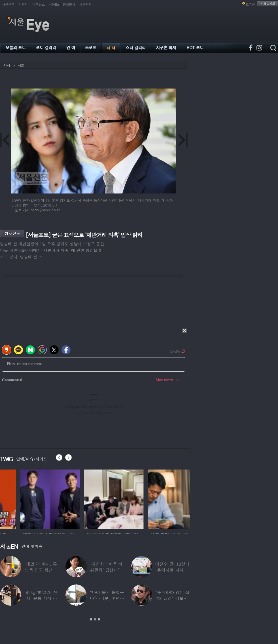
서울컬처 (86, 4)
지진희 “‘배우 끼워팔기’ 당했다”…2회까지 (107, 570)
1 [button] (91, 619)
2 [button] (95, 619)
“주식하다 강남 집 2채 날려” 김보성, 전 (172, 598)
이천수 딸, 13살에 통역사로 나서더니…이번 (173, 570)
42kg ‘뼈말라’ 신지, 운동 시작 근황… (42, 598)
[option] (30, 498)
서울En (54, 4)
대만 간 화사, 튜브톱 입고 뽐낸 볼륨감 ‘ (42, 570)
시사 (7, 65)
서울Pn (23, 4)
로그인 (250, 4)
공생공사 (69, 4)
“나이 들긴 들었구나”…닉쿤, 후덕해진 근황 (107, 598)
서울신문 (8, 4)
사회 (21, 65)
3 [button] (99, 619)
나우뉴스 (39, 4)
